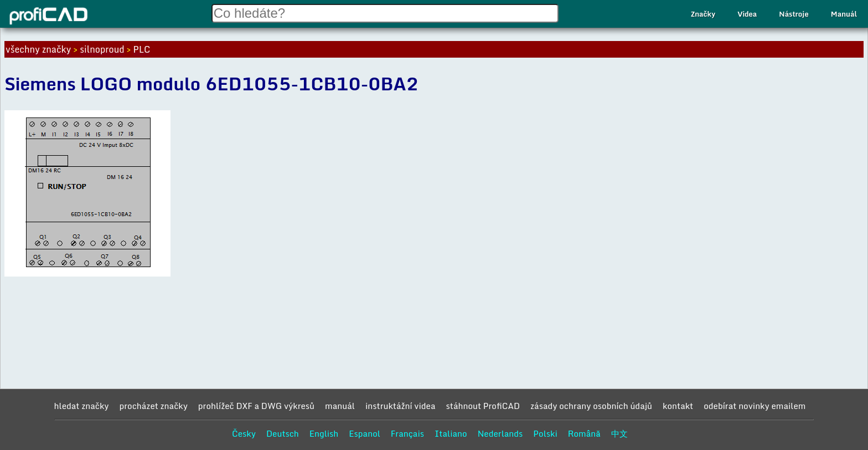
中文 (619, 433)
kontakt (678, 406)
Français (407, 433)
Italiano (451, 433)
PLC (142, 49)
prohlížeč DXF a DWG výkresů (256, 406)
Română (584, 433)
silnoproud (102, 49)
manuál (340, 406)
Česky (244, 433)
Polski (545, 433)
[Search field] (385, 13)
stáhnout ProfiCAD (483, 406)
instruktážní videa (401, 406)
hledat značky (82, 406)
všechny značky (38, 49)
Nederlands (500, 433)
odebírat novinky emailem (755, 406)
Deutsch (283, 433)
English (324, 433)
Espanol (365, 433)
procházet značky (153, 406)
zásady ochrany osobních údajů (591, 406)
